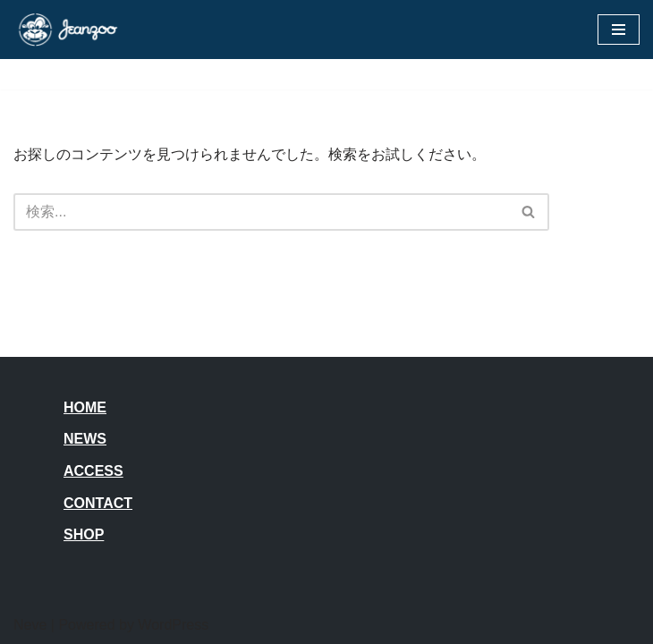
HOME (85, 407)
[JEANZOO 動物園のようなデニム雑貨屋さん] (67, 30)
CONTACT (98, 503)
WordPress (173, 625)
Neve (30, 625)
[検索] (261, 212)
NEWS (85, 439)
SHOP (84, 534)
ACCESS (93, 471)
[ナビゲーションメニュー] (619, 30)
